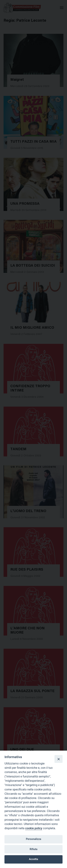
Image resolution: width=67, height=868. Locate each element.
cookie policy (34, 828)
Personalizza (33, 839)
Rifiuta (33, 849)
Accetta (33, 859)
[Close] (58, 759)
